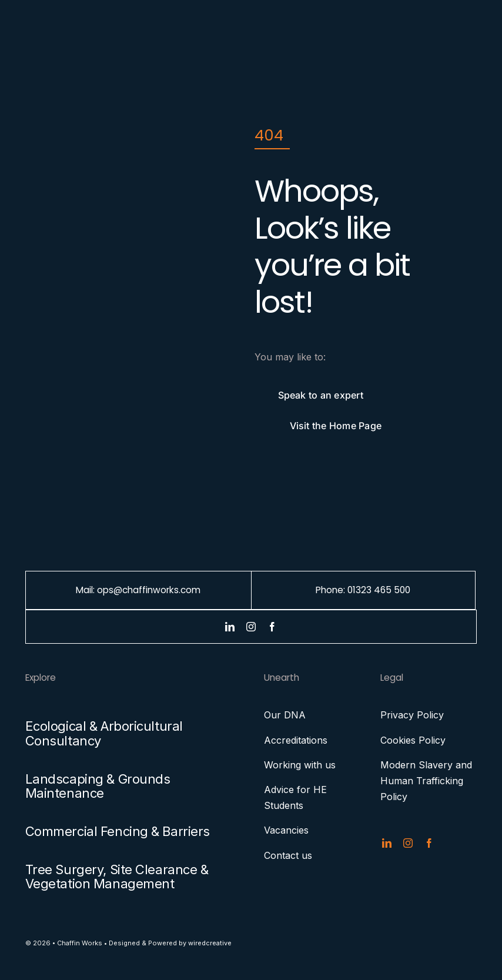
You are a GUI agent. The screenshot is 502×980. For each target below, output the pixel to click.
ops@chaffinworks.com (149, 590)
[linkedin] (230, 627)
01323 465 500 (379, 590)
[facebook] (272, 627)
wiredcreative (210, 943)
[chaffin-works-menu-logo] (54, 28)
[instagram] (251, 627)
